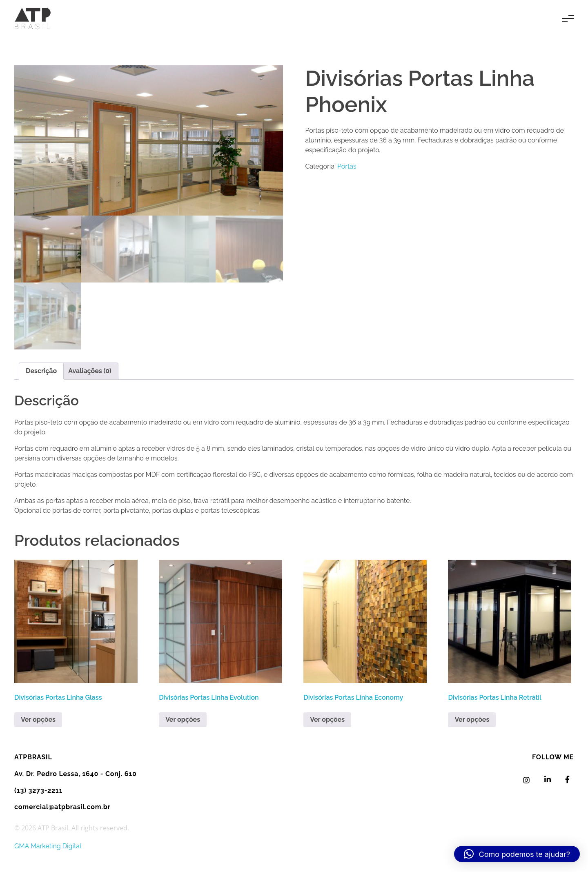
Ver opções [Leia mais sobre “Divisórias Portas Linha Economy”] (327, 720)
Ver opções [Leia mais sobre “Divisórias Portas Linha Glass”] (38, 720)
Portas (347, 166)
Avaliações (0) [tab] (90, 371)
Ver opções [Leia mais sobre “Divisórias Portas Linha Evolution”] (183, 720)
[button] (517, 854)
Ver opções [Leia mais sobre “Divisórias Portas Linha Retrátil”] (472, 720)
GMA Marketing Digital (48, 846)
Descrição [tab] (41, 371)
